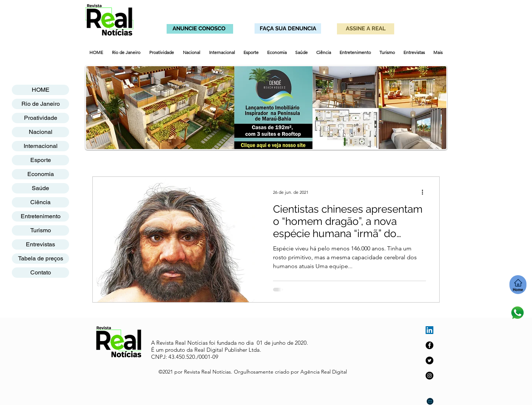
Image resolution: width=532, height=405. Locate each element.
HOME (41, 90)
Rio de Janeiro (41, 104)
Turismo (41, 230)
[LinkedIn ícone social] (429, 330)
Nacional (41, 132)
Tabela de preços (41, 258)
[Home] (518, 285)
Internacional (41, 146)
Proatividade (41, 118)
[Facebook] (429, 345)
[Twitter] (429, 360)
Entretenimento (41, 216)
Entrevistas (40, 244)
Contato (41, 272)
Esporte (41, 160)
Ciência (40, 202)
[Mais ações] (425, 192)
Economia (41, 174)
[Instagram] (429, 376)
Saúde (40, 188)
